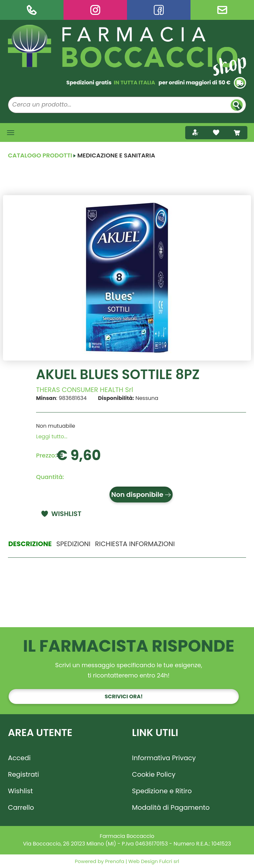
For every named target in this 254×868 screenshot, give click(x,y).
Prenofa (114, 861)
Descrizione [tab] (30, 544)
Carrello (21, 807)
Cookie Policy (154, 774)
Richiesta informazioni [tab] (135, 544)
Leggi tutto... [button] (52, 436)
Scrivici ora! (124, 696)
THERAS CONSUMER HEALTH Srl (85, 390)
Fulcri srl (169, 861)
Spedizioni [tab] (73, 544)
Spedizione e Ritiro (162, 791)
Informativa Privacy (164, 758)
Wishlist (20, 791)
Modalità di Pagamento (171, 807)
